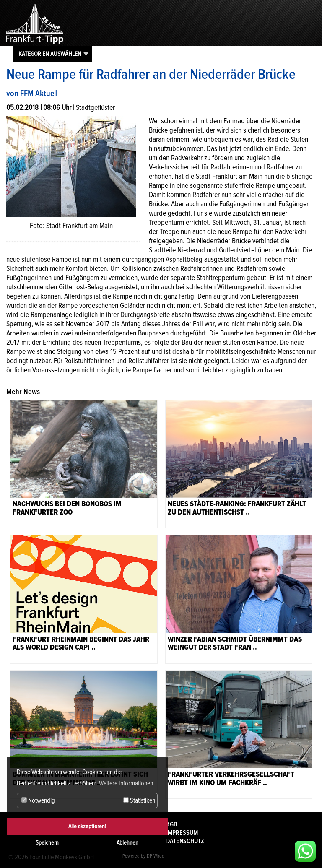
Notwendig (38, 800)
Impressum (182, 833)
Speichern (47, 843)
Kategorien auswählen (50, 54)
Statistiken (139, 800)
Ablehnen (127, 843)
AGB (172, 824)
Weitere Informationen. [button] (127, 783)
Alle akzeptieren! (87, 826)
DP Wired (156, 856)
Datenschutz (185, 841)
